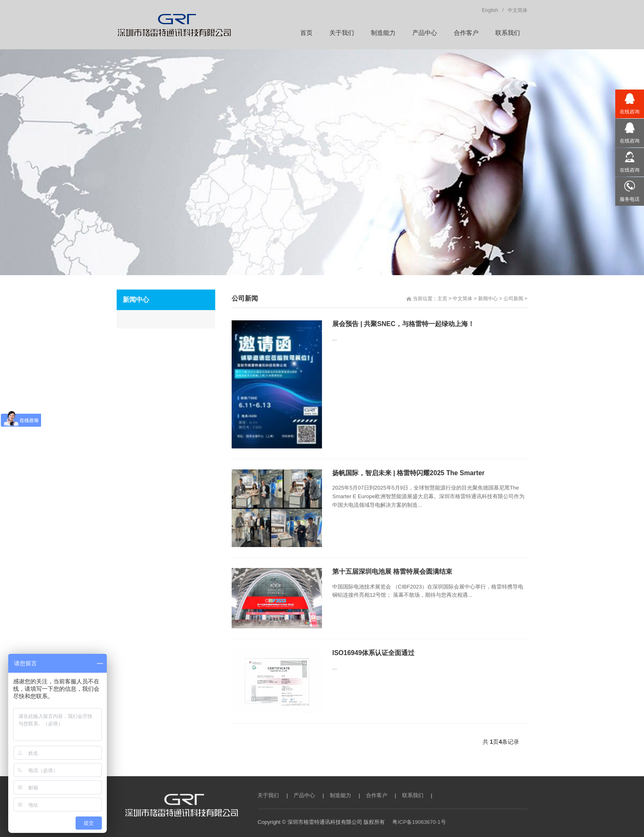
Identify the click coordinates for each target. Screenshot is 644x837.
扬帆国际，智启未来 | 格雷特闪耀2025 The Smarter (408, 473)
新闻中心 (488, 299)
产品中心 (304, 795)
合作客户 (377, 795)
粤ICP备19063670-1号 (419, 822)
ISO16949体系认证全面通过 (373, 653)
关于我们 (268, 795)
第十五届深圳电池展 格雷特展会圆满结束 (392, 571)
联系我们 (413, 795)
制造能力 (340, 795)
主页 (442, 299)
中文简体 (462, 299)
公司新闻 (513, 299)
